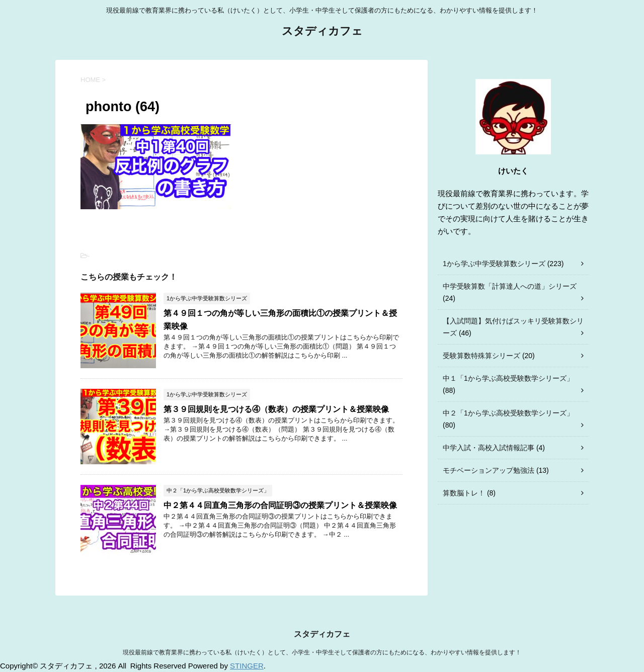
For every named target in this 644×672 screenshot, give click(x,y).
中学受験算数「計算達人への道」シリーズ (510, 286)
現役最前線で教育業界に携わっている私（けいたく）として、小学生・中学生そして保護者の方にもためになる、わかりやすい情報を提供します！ (322, 652)
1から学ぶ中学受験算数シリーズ (494, 264)
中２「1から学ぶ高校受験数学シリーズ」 (508, 413)
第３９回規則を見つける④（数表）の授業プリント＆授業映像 (276, 409)
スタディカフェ (322, 32)
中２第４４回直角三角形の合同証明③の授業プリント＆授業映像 (280, 505)
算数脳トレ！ (464, 493)
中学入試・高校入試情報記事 (489, 448)
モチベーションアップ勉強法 (489, 470)
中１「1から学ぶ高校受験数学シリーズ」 (508, 378)
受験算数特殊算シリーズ (481, 356)
